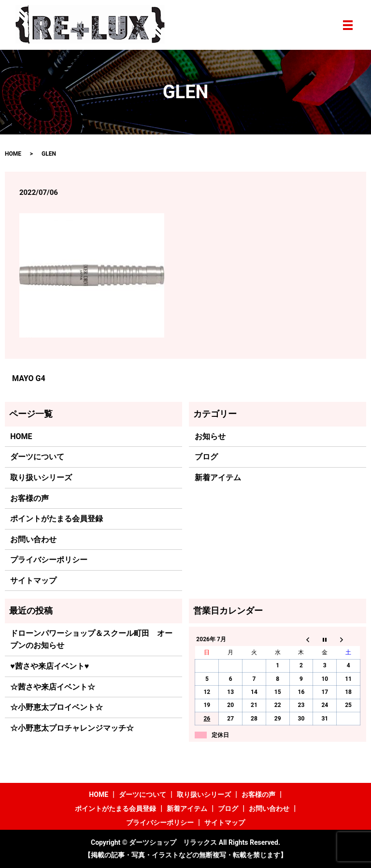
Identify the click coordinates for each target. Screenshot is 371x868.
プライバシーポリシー (49, 560)
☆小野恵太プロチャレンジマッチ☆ (72, 728)
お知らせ (210, 436)
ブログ (206, 457)
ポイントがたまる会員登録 (57, 519)
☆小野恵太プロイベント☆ (57, 707)
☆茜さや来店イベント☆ (53, 687)
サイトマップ (33, 581)
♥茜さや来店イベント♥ (50, 666)
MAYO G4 (29, 378)
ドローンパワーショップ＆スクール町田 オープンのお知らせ (91, 640)
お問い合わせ (33, 539)
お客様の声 (29, 498)
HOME (13, 154)
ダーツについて (37, 457)
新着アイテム (218, 478)
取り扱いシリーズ (41, 478)
